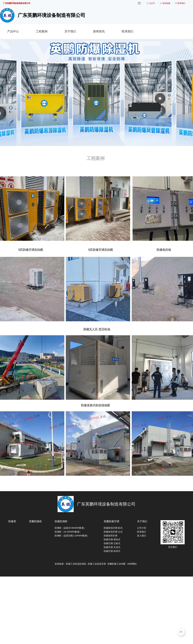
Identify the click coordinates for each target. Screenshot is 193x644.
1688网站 (132, 564)
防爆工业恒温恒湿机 (76, 564)
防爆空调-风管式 (112, 551)
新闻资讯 (99, 31)
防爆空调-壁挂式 (112, 539)
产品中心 (13, 31)
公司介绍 (142, 528)
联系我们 (128, 31)
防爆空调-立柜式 (112, 543)
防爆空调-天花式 (112, 547)
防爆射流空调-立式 (113, 532)
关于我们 (70, 31)
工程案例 (42, 31)
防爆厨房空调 (110, 536)
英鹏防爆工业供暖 (116, 564)
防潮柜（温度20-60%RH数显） (70, 528)
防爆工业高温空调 (97, 564)
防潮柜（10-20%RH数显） (68, 532)
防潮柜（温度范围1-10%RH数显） (72, 536)
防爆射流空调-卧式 (113, 528)
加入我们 (142, 536)
